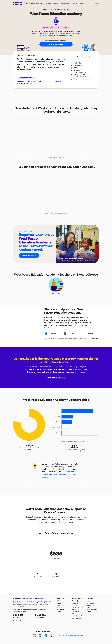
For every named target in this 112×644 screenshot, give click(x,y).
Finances (60, 608)
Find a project (76, 602)
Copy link (95, 339)
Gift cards (75, 606)
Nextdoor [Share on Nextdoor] (88, 335)
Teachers (59, 94)
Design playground (92, 610)
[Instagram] (34, 636)
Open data (89, 608)
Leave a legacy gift (77, 617)
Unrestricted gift (76, 619)
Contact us (90, 613)
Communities (90, 604)
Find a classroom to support (34, 4)
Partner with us (65, 4)
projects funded (45, 617)
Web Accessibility (62, 615)
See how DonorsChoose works (56, 378)
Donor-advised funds (78, 608)
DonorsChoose (18, 4)
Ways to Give (76, 599)
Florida (44, 10)
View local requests (80, 77)
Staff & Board (61, 610)
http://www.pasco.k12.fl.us (82, 79)
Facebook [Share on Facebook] (51, 335)
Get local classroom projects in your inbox (70, 636)
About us (75, 4)
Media (88, 606)
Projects (48, 94)
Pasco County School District (60, 10)
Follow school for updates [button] (82, 57)
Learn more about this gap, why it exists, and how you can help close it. (59, 475)
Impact (38, 94)
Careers (59, 613)
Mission (59, 602)
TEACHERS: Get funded (52, 4)
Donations (82, 94)
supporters (23, 617)
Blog (92, 606)
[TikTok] (51, 636)
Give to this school (56, 44)
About (28, 94)
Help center (90, 602)
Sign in (97, 4)
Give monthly (75, 613)
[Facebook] (46, 636)
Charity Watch (43, 611)
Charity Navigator (18, 612)
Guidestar (28, 612)
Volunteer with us (77, 615)
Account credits (76, 604)
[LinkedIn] (40, 636)
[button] (72, 339)
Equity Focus (61, 606)
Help (81, 4)
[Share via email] (72, 335)
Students (70, 94)
